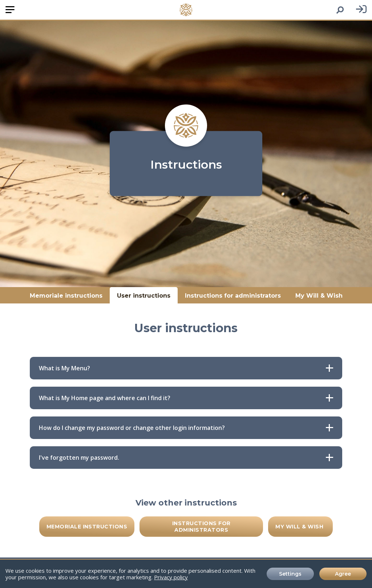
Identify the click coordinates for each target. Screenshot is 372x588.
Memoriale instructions (66, 295)
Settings (290, 574)
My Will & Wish (319, 295)
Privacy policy (171, 577)
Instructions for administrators (233, 295)
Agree (343, 574)
